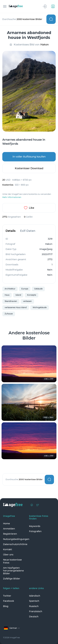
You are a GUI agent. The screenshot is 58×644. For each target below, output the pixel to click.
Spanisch (34, 601)
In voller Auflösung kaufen (29, 157)
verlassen (27, 301)
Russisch (34, 606)
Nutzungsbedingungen (15, 539)
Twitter (7, 596)
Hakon (45, 45)
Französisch (36, 611)
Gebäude (38, 289)
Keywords (35, 526)
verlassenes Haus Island (16, 307)
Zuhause (9, 314)
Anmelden (9, 529)
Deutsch (34, 617)
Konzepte (32, 295)
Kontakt (8, 549)
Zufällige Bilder (12, 579)
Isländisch (35, 596)
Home (6, 524)
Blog (6, 606)
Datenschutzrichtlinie (15, 544)
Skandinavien (11, 301)
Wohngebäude (40, 307)
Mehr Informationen (12, 197)
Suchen (51, 19)
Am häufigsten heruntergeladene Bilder (13, 571)
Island (18, 295)
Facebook (9, 601)
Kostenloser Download (29, 168)
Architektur (10, 289)
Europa (25, 289)
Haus (7, 295)
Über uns (8, 555)
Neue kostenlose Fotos (12, 561)
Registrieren (10, 534)
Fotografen (35, 531)
